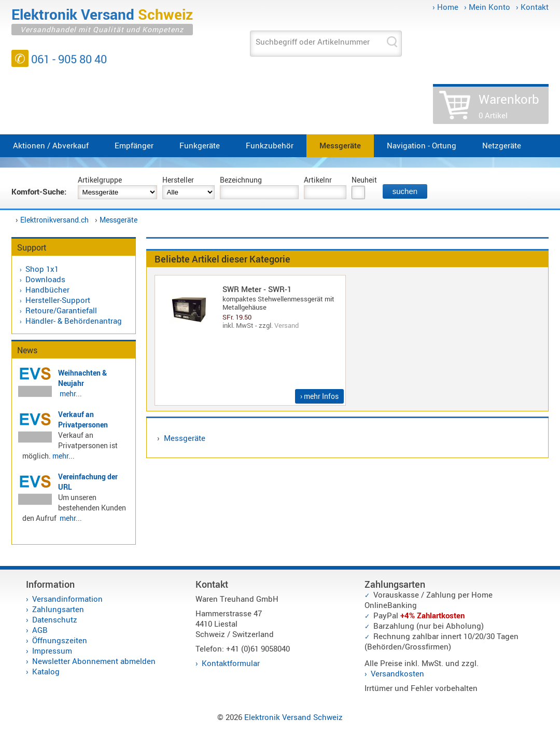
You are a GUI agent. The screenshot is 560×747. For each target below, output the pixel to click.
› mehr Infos (319, 396)
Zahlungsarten (58, 609)
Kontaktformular (231, 663)
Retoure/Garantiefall (61, 310)
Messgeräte (340, 145)
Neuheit (364, 180)
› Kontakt (532, 7)
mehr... (71, 393)
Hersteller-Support (58, 300)
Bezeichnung (241, 180)
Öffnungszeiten (60, 640)
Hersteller (178, 180)
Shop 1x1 (42, 269)
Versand (286, 325)
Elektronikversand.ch (54, 220)
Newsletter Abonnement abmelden (94, 661)
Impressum (52, 651)
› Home (445, 7)
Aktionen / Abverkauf (51, 145)
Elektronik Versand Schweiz (293, 717)
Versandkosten (397, 673)
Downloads (45, 279)
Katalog (46, 671)
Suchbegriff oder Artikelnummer (313, 41)
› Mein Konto (487, 7)
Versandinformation (67, 599)
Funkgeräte (200, 145)
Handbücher (47, 289)
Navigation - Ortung (422, 145)
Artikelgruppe (100, 180)
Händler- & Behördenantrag (74, 321)
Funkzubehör (270, 145)
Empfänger (134, 145)
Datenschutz (55, 619)
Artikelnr (318, 180)
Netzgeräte (502, 145)
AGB (40, 630)
